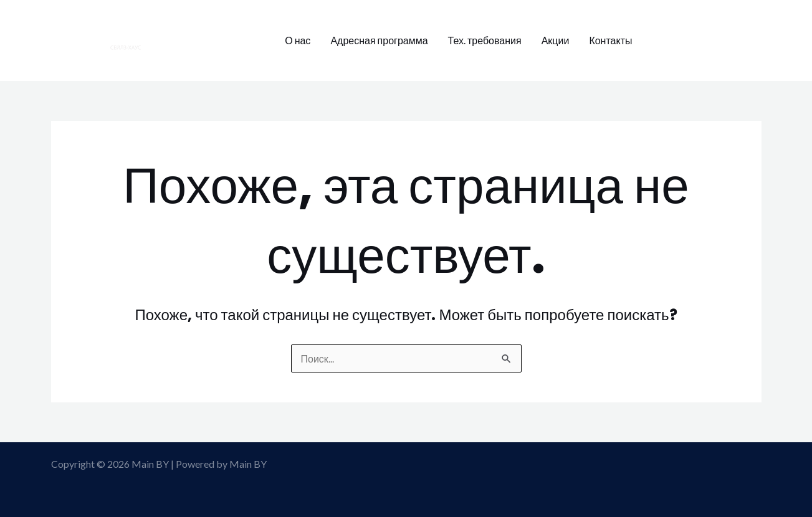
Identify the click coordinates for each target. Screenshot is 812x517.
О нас (298, 40)
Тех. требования (485, 40)
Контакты (610, 40)
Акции (556, 40)
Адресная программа (379, 40)
